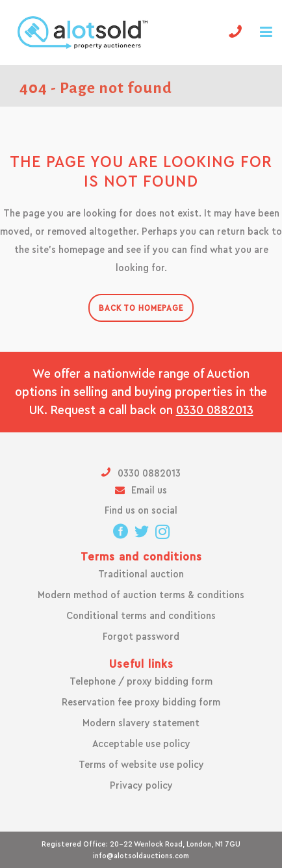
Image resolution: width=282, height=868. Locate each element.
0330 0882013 (215, 410)
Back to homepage (141, 308)
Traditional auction (141, 574)
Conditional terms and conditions (141, 616)
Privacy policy (141, 785)
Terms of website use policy (141, 765)
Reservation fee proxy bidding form (141, 702)
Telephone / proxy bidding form (141, 681)
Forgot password (141, 637)
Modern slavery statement (141, 723)
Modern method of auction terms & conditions (141, 595)
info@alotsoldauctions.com (141, 856)
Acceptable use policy (141, 744)
